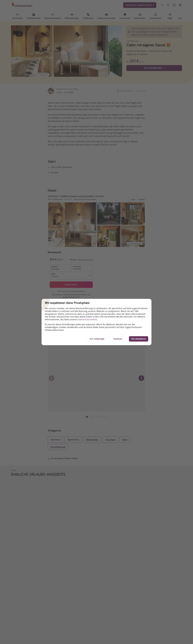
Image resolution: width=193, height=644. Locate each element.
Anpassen (118, 339)
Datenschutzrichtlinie (87, 320)
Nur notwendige (97, 339)
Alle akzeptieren (139, 339)
